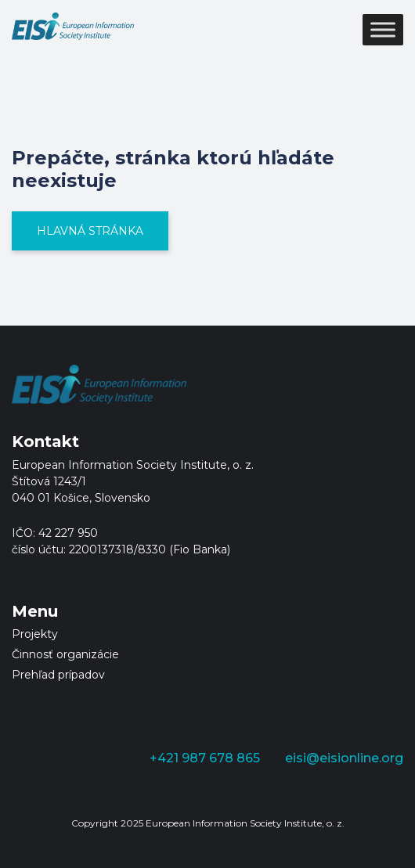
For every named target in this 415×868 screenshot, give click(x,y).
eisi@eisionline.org (344, 758)
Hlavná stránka (90, 231)
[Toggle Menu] (383, 29)
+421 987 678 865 (205, 758)
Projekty (35, 634)
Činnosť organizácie (65, 654)
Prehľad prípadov (58, 675)
